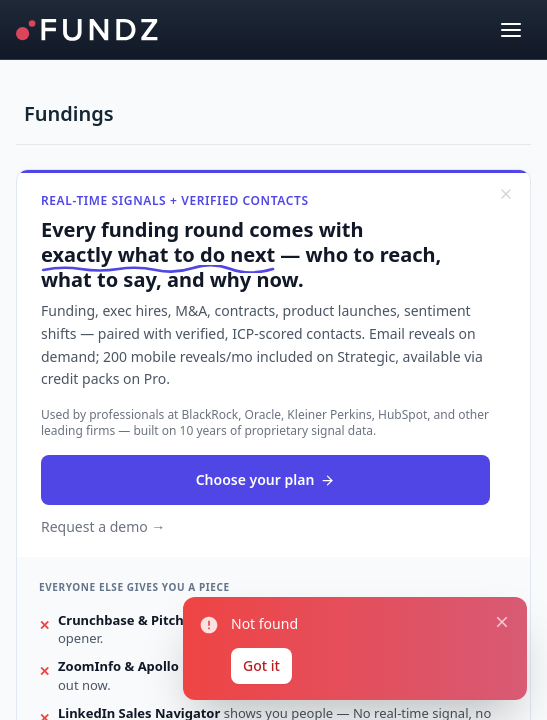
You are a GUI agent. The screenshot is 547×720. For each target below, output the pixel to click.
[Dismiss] (506, 194)
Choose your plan (266, 479)
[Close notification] (502, 623)
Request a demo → (103, 526)
